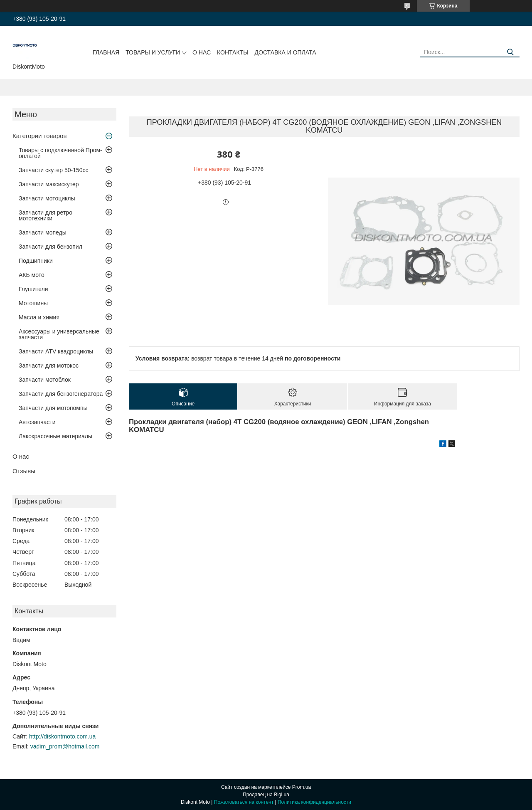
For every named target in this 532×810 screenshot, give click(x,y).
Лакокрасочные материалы (55, 436)
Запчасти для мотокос (49, 365)
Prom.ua (302, 787)
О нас (202, 52)
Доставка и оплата (286, 52)
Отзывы (24, 471)
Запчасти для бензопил (50, 247)
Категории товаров (39, 136)
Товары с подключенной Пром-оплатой (60, 153)
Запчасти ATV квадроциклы (56, 351)
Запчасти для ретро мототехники (46, 215)
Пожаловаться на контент (244, 802)
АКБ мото (32, 275)
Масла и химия (39, 317)
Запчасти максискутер (49, 184)
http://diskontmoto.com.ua (62, 736)
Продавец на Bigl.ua (266, 795)
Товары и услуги (153, 52)
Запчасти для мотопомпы (53, 408)
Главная (106, 52)
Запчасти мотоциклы (47, 198)
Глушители (33, 289)
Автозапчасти (37, 422)
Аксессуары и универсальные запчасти (59, 334)
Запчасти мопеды (43, 232)
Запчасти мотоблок (45, 380)
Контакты (233, 52)
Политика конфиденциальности (314, 802)
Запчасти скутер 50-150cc (54, 170)
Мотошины (33, 303)
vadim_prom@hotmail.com (65, 746)
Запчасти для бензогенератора (61, 394)
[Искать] (510, 52)
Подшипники (36, 261)
